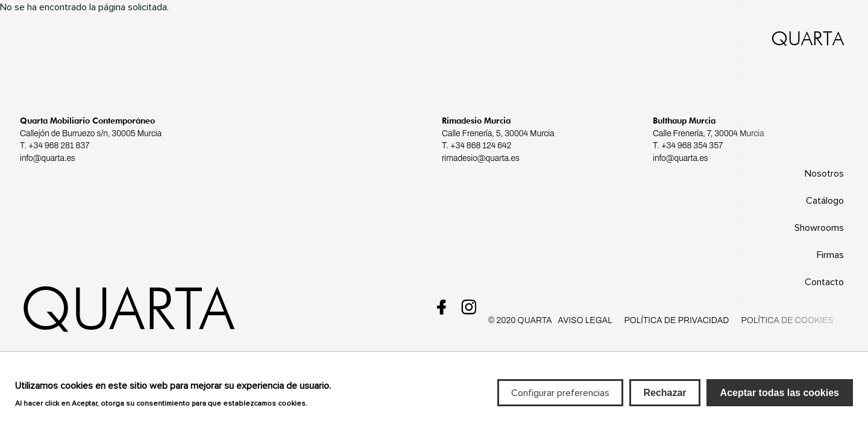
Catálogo (825, 201)
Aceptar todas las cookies (780, 398)
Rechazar (665, 398)
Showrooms (819, 228)
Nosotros (824, 174)
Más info (327, 408)
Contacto (824, 282)
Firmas (830, 255)
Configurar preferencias (560, 398)
